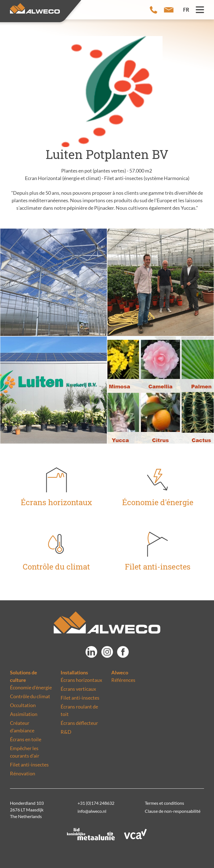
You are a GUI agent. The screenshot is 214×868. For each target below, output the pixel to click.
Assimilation (24, 714)
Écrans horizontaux (81, 680)
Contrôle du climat (30, 696)
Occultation (23, 705)
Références (123, 680)
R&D (66, 732)
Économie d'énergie (31, 687)
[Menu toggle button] (200, 10)
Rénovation (23, 773)
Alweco (120, 672)
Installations (74, 672)
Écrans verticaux (78, 689)
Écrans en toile (26, 739)
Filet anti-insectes (29, 765)
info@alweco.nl (92, 811)
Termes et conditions (164, 803)
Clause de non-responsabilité (173, 811)
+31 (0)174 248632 (96, 803)
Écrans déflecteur (79, 723)
